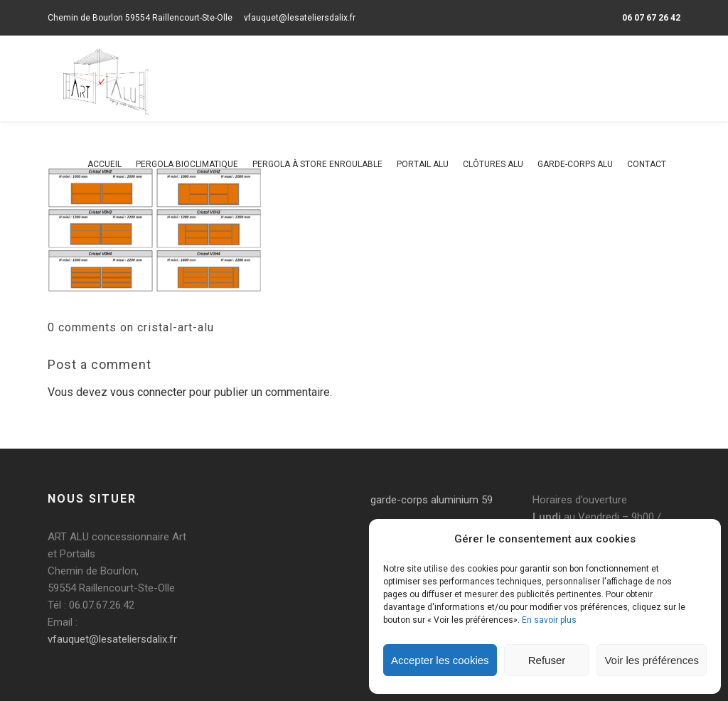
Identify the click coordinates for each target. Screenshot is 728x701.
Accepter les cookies (440, 660)
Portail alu (423, 164)
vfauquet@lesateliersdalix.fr (300, 18)
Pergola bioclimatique (187, 164)
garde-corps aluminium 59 (432, 500)
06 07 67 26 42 (651, 18)
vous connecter (148, 392)
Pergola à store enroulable (317, 164)
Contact (647, 164)
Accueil (105, 164)
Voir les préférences (652, 660)
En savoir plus (549, 620)
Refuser (547, 660)
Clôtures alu (493, 164)
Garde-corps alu (575, 164)
